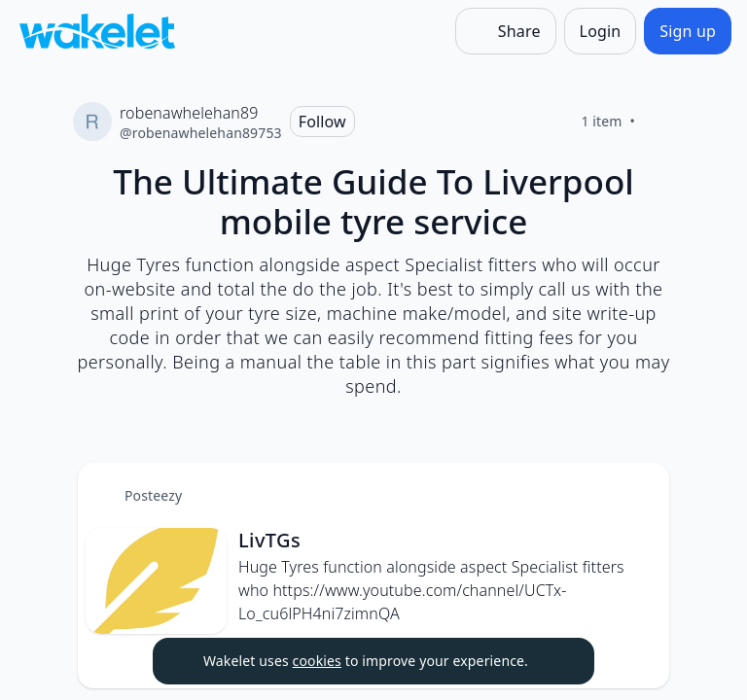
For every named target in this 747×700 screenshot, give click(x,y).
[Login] (601, 31)
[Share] (506, 31)
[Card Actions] (638, 494)
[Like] (658, 122)
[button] (638, 495)
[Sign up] (688, 31)
